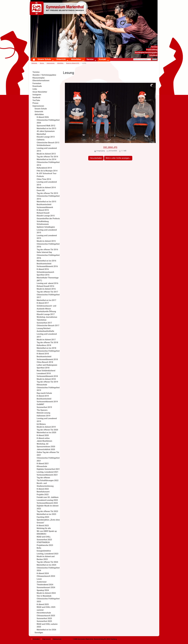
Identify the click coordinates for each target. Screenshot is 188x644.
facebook (36, 98)
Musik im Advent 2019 (46, 427)
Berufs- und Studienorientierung (45, 485)
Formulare (37, 83)
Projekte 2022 (43, 495)
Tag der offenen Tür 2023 (47, 511)
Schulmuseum (43, 224)
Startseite (34, 63)
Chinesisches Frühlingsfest (48, 351)
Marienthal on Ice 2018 (46, 348)
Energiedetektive (44, 551)
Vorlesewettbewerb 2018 (47, 376)
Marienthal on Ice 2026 (46, 630)
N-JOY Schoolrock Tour (47, 174)
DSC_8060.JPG (110, 147)
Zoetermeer (42, 582)
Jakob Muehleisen (44, 441)
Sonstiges (39, 633)
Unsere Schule (44, 59)
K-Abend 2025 (43, 604)
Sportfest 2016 (43, 275)
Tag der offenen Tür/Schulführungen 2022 (48, 479)
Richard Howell (43, 213)
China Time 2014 (44, 179)
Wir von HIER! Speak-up (47, 531)
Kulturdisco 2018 (44, 345)
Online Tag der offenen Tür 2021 (48, 454)
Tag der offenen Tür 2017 (47, 292)
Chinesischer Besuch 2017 (48, 326)
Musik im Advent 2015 (46, 241)
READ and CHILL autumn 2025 (47, 626)
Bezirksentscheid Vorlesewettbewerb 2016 (47, 265)
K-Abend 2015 (43, 210)
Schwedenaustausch (45, 272)
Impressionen (51, 63)
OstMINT (40, 404)
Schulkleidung (43, 221)
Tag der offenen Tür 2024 (47, 562)
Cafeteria (41, 140)
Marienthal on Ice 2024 (46, 565)
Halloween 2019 (43, 416)
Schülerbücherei (44, 145)
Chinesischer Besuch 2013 (48, 143)
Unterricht (61, 59)
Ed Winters (41, 424)
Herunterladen (96, 158)
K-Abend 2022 (43, 489)
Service (90, 59)
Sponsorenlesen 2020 (46, 447)
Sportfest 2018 (43, 368)
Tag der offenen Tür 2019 (47, 382)
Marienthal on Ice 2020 (46, 433)
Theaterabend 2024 (45, 585)
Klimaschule (42, 385)
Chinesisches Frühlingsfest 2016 (48, 245)
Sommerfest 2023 (44, 540)
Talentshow (42, 320)
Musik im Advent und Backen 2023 (46, 558)
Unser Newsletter (40, 92)
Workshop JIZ (43, 444)
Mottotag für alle (44, 528)
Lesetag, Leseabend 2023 (48, 554)
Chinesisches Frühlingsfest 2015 (48, 197)
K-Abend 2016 (43, 269)
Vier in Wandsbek (44, 596)
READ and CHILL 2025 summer (46, 609)
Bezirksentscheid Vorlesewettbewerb (45, 206)
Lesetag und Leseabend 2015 (47, 231)
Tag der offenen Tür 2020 (47, 430)
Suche (155, 59)
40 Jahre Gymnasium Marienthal (46, 133)
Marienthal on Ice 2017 (46, 300)
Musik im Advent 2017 (46, 340)
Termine (154, 47)
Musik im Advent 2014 (46, 188)
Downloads (37, 86)
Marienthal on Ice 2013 (46, 129)
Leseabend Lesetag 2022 (47, 500)
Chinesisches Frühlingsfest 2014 (48, 164)
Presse (35, 103)
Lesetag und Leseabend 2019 (47, 420)
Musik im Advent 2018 (73, 63)
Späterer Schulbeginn (46, 227)
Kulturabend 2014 (44, 168)
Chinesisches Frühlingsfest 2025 (48, 600)
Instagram (37, 95)
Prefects (40, 176)
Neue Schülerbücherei (46, 371)
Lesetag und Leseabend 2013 (47, 150)
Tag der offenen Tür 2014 (47, 157)
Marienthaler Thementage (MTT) (48, 279)
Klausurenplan (39, 78)
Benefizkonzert (43, 492)
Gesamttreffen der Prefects (48, 219)
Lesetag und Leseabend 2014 (47, 183)
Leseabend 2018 (44, 374)
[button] (53, 61)
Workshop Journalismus (47, 317)
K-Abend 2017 (43, 303)
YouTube (36, 100)
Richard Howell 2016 (45, 286)
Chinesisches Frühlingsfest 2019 (48, 389)
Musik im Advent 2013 (46, 154)
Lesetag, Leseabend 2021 (48, 472)
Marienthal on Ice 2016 (46, 261)
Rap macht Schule (44, 393)
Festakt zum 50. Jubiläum (48, 497)
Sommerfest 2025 (44, 619)
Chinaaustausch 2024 (46, 576)
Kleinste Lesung (43, 413)
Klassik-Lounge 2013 (46, 137)
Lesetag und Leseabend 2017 (47, 335)
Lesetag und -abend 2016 (47, 283)
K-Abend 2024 (43, 573)
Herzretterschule (44, 613)
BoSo (39, 548)
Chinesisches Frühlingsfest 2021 (48, 459)
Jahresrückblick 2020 (46, 450)
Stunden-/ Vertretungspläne (44, 75)
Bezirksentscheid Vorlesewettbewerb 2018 (47, 358)
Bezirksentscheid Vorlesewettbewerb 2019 (47, 400)
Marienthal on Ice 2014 (46, 159)
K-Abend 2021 (43, 464)
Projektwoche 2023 (45, 545)
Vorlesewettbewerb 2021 (47, 475)
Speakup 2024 (43, 590)
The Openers (42, 410)
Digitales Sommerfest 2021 (48, 469)
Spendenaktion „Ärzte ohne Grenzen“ (48, 521)
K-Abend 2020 (43, 435)
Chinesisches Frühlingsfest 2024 (48, 569)
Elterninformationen (41, 81)
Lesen (39, 579)
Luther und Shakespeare (47, 365)
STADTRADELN (43, 542)
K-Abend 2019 (43, 396)
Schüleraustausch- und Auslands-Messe (46, 307)
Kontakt (102, 59)
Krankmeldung (152, 50)
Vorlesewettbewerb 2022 (47, 503)
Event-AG (41, 190)
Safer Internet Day (44, 252)
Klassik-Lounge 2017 (46, 314)
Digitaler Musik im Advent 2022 (48, 507)
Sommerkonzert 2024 (46, 588)
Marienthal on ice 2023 (46, 514)
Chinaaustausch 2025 (46, 616)
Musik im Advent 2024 (46, 593)
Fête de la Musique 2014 (47, 171)
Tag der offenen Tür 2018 (47, 343)
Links (35, 89)
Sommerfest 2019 (44, 407)
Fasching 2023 (43, 517)
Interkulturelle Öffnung (46, 312)
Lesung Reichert (44, 328)
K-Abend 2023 (43, 526)
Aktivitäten (76, 59)
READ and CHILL (44, 537)
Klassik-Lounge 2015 (46, 216)
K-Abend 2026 (43, 117)
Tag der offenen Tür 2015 (47, 193)
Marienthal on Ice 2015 (46, 202)
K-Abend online (43, 438)
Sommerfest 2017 (44, 323)
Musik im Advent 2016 (46, 289)
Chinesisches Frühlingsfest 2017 (48, 296)
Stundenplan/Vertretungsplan (146, 52)
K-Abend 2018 (43, 354)
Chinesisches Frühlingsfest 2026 (48, 122)
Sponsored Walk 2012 (46, 126)
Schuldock (153, 55)
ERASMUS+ (42, 534)
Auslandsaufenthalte (45, 331)
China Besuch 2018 (45, 362)
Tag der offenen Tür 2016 (47, 250)
